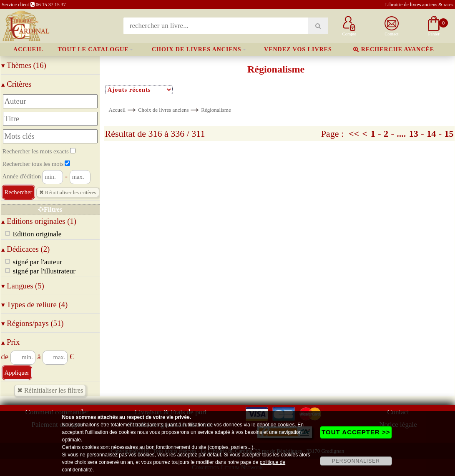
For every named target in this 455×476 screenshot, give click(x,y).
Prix (11, 342)
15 (449, 134)
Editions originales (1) (39, 221)
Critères (16, 84)
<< (354, 134)
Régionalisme (216, 110)
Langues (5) (23, 286)
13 (414, 134)
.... (401, 134)
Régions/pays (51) (33, 323)
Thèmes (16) (24, 65)
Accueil (28, 49)
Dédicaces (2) (26, 249)
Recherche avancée (394, 49)
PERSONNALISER (356, 461)
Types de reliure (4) (35, 304)
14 (431, 134)
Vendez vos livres (298, 49)
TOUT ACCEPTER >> (356, 432)
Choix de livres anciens (197, 49)
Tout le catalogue (93, 49)
